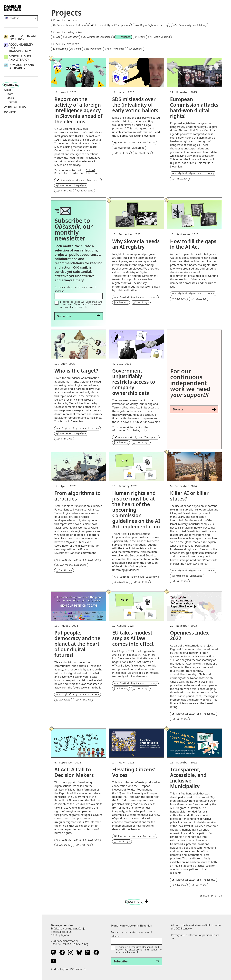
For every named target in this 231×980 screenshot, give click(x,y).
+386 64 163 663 (61, 944)
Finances (12, 102)
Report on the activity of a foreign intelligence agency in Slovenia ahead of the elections (78, 110)
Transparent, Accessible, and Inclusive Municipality (188, 778)
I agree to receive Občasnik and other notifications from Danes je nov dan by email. (81, 305)
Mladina (91, 173)
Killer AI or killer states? (189, 496)
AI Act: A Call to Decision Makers (74, 772)
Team (10, 94)
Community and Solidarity (21, 66)
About (9, 90)
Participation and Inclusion (23, 38)
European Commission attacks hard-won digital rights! (194, 108)
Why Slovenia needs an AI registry (136, 244)
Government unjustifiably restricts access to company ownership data (134, 382)
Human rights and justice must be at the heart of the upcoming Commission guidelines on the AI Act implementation (136, 510)
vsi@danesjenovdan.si (64, 941)
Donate (10, 112)
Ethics (10, 98)
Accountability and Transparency (21, 48)
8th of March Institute (75, 172)
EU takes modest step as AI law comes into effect (133, 638)
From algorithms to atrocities (77, 496)
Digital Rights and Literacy (20, 58)
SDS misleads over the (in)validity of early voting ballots (135, 105)
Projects (11, 85)
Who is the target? (76, 371)
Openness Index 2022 (189, 635)
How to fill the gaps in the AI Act (193, 244)
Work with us (15, 107)
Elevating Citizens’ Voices (134, 772)
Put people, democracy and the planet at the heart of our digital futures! (77, 644)
